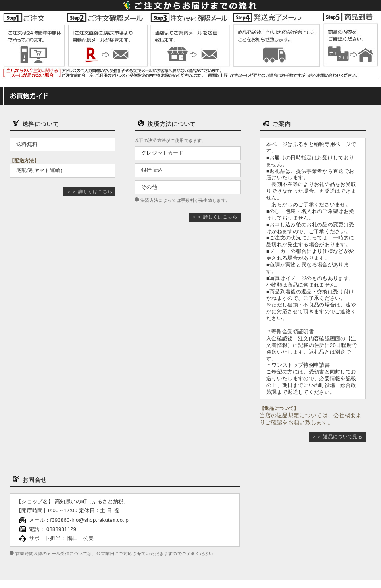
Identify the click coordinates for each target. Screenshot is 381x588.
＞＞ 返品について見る (337, 437)
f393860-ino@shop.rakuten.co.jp (89, 520)
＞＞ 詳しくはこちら (89, 192)
